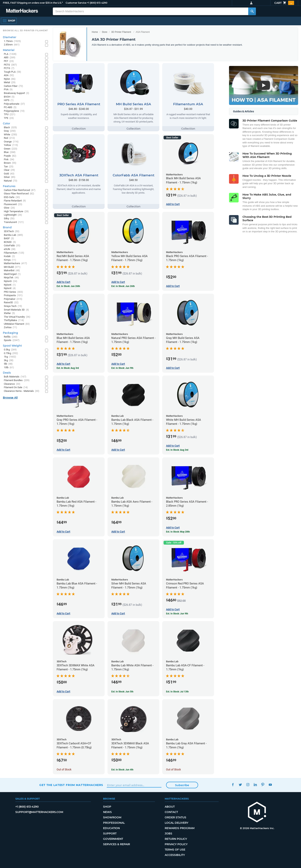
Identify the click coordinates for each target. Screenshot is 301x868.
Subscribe (182, 785)
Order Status (175, 817)
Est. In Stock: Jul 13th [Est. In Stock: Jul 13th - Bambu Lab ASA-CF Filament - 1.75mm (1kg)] (177, 692)
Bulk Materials (15, 377)
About (170, 807)
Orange (11, 142)
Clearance (12, 384)
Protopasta (13, 295)
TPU (10, 115)
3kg (9, 360)
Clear (9, 170)
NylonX (10, 288)
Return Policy (176, 839)
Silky (9, 219)
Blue (10, 152)
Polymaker (13, 299)
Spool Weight (12, 346)
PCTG (9, 68)
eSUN (10, 249)
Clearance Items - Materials (22, 391)
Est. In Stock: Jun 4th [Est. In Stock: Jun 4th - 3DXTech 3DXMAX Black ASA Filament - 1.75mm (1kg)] (122, 770)
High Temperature (16, 212)
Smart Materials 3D (16, 310)
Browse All (10, 398)
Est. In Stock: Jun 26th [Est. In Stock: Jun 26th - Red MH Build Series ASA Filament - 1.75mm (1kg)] (68, 286)
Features (9, 186)
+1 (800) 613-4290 (97, 3)
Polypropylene (14, 111)
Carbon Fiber (13, 86)
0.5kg (10, 350)
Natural (11, 181)
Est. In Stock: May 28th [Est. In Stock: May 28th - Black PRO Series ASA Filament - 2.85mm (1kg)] (178, 532)
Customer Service (76, 3)
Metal (10, 83)
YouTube (270, 785)
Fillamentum (14, 253)
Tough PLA (12, 72)
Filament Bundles (17, 380)
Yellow (11, 145)
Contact (171, 812)
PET (9, 61)
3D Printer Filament (121, 32)
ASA (9, 75)
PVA (8, 90)
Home (95, 32)
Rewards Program (180, 828)
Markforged (12, 274)
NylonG (11, 281)
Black (10, 128)
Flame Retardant (15, 201)
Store (105, 32)
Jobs (168, 833)
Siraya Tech (13, 306)
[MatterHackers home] (22, 11)
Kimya (10, 260)
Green (11, 149)
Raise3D (11, 303)
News (107, 812)
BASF (9, 239)
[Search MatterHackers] (252, 11)
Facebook (233, 785)
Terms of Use (175, 850)
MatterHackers (15, 263)
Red (9, 138)
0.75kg (11, 353)
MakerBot (12, 271)
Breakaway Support (17, 93)
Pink (9, 160)
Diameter (10, 37)
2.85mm (12, 45)
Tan (9, 167)
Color (7, 123)
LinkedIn (255, 785)
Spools (12, 340)
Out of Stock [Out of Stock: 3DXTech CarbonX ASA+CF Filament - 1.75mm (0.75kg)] (64, 769)
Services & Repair (117, 844)
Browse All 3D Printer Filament (25, 30)
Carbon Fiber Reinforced (20, 190)
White (10, 135)
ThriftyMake (14, 320)
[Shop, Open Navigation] (9, 21)
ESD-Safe (12, 197)
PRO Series (13, 292)
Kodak (9, 256)
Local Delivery (177, 823)
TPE (9, 118)
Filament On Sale (16, 388)
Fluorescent (13, 204)
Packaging (10, 333)
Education (111, 828)
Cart (284, 3)
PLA (10, 54)
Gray (10, 131)
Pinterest (263, 785)
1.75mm (12, 41)
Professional (114, 823)
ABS (10, 58)
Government (113, 839)
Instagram (248, 785)
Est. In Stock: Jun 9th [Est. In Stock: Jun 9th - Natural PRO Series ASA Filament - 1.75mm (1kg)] (122, 368)
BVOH (9, 97)
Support (110, 833)
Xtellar (9, 313)
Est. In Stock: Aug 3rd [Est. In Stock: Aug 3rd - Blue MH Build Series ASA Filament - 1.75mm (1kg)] (68, 368)
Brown (10, 163)
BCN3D (10, 242)
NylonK (10, 285)
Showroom (112, 817)
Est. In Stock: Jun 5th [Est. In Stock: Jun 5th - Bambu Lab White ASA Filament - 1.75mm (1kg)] (122, 692)
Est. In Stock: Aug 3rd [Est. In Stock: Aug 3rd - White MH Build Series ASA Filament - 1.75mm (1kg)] (177, 450)
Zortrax (10, 328)
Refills (11, 337)
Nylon (10, 79)
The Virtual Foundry (17, 317)
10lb (9, 368)
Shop (107, 807)
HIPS (9, 100)
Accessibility (175, 855)
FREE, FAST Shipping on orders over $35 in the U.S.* (33, 3)
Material (9, 50)
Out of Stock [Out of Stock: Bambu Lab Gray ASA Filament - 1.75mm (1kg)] (173, 769)
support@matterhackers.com (39, 812)
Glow (9, 208)
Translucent (14, 222)
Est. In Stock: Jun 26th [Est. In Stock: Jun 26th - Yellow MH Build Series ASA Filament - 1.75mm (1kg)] (123, 286)
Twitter (240, 785)
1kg (10, 357)
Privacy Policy (176, 844)
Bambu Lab (13, 235)
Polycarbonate (14, 104)
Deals (7, 373)
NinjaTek (11, 278)
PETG (10, 65)
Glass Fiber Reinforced (19, 194)
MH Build (12, 267)
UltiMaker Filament (17, 324)
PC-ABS (10, 107)
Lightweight (13, 215)
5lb (8, 364)
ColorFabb (12, 246)
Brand (7, 227)
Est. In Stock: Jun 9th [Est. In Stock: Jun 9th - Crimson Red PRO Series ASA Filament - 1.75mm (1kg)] (177, 614)
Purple (10, 156)
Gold (9, 174)
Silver (10, 177)
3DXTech (12, 231)
